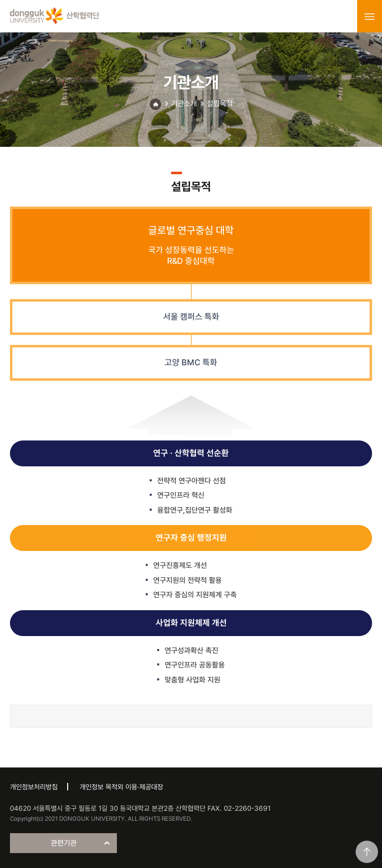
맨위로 (367, 852)
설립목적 (220, 104)
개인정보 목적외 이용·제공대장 (121, 787)
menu (370, 16)
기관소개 (184, 104)
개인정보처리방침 (34, 787)
